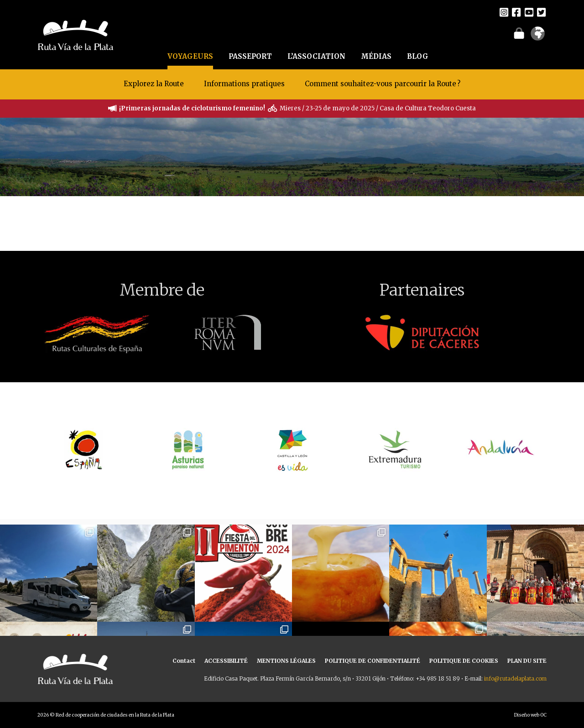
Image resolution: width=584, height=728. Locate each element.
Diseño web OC (530, 715)
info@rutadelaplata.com (515, 679)
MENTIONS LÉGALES (286, 661)
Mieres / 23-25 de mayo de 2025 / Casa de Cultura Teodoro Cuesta (378, 108)
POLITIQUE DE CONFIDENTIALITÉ (373, 661)
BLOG (418, 56)
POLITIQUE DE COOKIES (464, 661)
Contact (184, 661)
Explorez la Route (154, 84)
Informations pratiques (245, 84)
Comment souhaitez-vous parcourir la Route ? (383, 84)
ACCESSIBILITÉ (226, 661)
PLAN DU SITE (527, 661)
